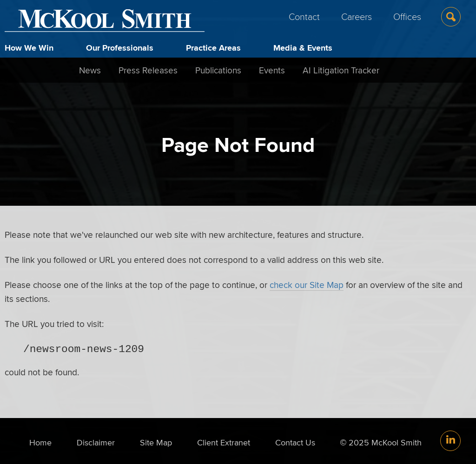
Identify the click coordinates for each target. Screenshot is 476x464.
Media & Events (303, 48)
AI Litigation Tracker (341, 70)
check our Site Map (307, 285)
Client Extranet (224, 442)
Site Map (156, 442)
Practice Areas (213, 48)
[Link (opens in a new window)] (450, 441)
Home (40, 442)
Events (272, 70)
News (90, 70)
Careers (357, 16)
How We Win (29, 48)
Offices (407, 16)
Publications (218, 70)
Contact (304, 16)
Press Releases (148, 70)
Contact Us (295, 442)
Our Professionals (120, 48)
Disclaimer (96, 442)
